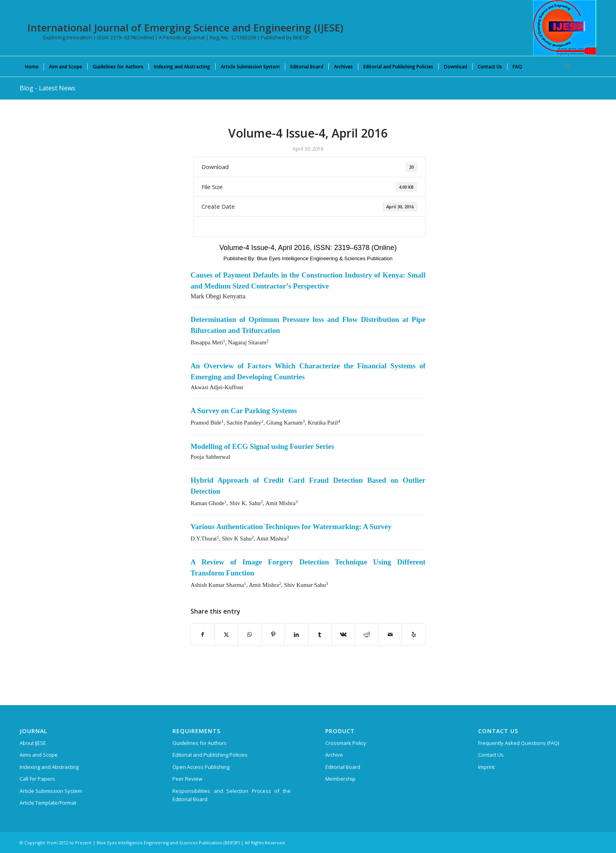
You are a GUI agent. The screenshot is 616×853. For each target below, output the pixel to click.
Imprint (486, 767)
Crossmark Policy (346, 743)
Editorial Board (343, 767)
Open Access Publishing (201, 767)
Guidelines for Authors (200, 743)
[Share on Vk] (344, 634)
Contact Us (491, 755)
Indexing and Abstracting (49, 767)
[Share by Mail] (390, 634)
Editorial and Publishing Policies (210, 755)
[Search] (565, 66)
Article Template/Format (48, 803)
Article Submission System (51, 791)
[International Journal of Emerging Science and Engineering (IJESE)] (565, 28)
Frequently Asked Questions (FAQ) (519, 743)
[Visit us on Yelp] (413, 634)
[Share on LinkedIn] (296, 634)
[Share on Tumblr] (320, 634)
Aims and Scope (39, 755)
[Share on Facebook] (203, 634)
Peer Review (187, 779)
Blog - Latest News (48, 88)
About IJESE (33, 743)
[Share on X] (226, 634)
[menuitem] (32, 66)
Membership (340, 779)
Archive (334, 755)
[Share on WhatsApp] (250, 634)
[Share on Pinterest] (273, 634)
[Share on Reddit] (367, 634)
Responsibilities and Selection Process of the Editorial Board (232, 795)
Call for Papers (37, 779)
